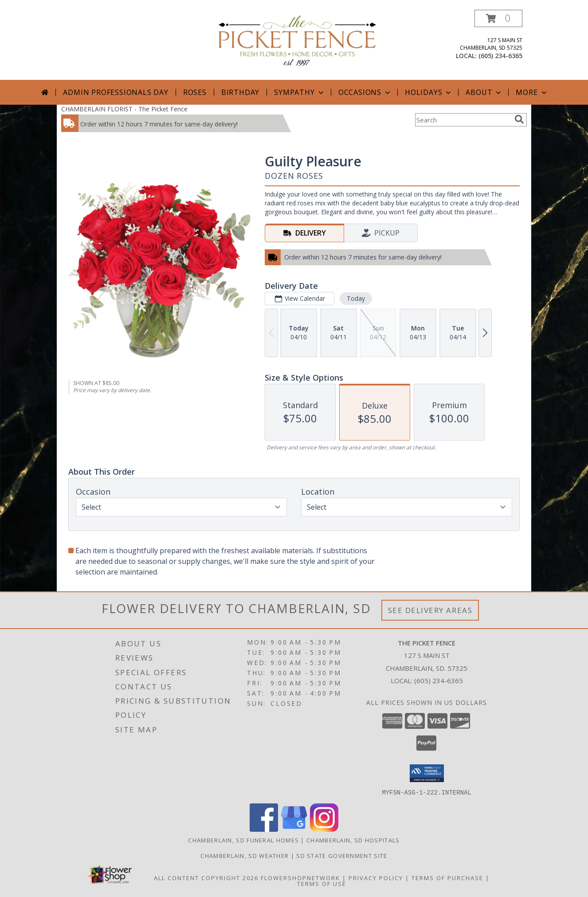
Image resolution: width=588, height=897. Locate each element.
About (484, 92)
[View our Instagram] (324, 829)
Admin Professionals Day (116, 92)
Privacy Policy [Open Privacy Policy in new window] (376, 877)
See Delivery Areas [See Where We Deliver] (430, 610)
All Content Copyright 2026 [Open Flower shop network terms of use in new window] (206, 877)
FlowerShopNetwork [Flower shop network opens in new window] (300, 877)
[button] (498, 18)
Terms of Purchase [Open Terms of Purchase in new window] (447, 877)
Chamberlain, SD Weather (245, 855)
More (532, 92)
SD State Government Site (342, 855)
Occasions (365, 92)
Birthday (240, 92)
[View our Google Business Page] (294, 829)
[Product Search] (463, 120)
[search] (519, 119)
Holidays (429, 92)
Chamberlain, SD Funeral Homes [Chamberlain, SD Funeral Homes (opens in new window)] (243, 840)
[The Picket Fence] (297, 40)
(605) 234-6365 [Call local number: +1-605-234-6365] (500, 56)
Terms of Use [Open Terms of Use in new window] (322, 883)
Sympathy (300, 92)
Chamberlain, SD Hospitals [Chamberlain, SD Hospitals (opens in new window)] (353, 840)
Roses (195, 92)
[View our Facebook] (264, 829)
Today (356, 298)
